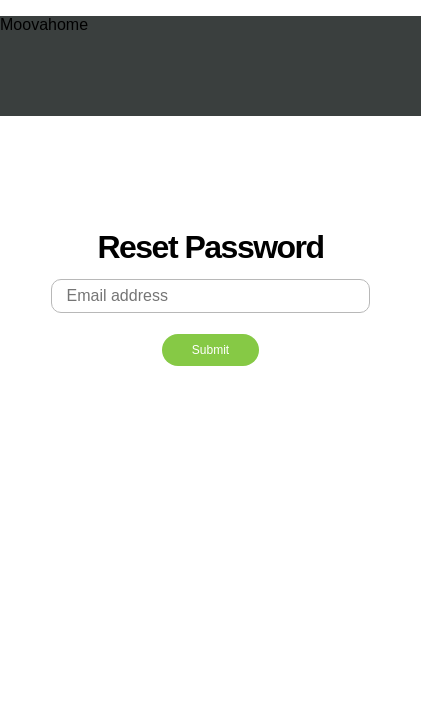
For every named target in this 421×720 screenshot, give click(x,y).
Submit (210, 350)
